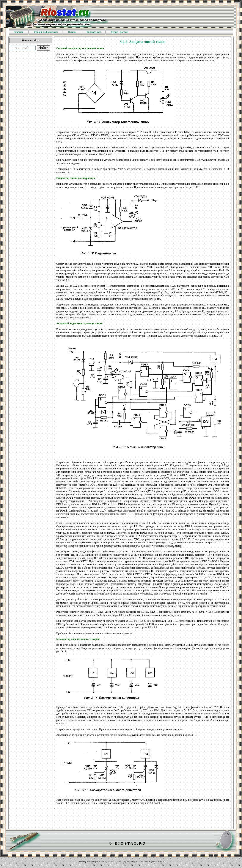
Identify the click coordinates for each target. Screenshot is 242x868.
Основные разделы (105, 861)
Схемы (118, 861)
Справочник (128, 861)
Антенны (90, 861)
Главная (81, 861)
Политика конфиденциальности (150, 861)
